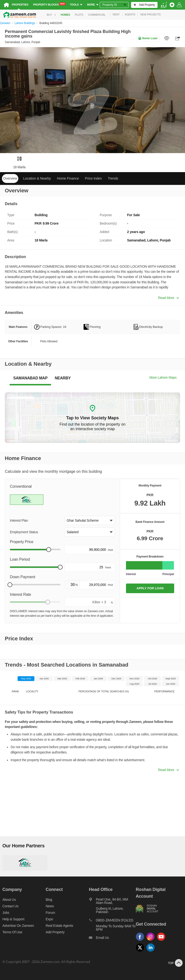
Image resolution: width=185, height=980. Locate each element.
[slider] (49, 550)
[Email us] (112, 939)
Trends (113, 178)
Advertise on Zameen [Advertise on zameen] (18, 926)
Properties (20, 5)
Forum (50, 913)
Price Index (93, 178)
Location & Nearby (37, 178)
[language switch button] (164, 5)
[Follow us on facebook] (141, 941)
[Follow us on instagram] (152, 941)
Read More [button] (168, 298)
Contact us (10, 906)
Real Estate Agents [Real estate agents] (59, 926)
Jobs (6, 913)
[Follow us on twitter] (141, 952)
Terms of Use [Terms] (12, 932)
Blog (49, 900)
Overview (10, 178)
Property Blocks (49, 4)
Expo (50, 919)
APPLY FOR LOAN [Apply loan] (150, 588)
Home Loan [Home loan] (148, 38)
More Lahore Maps (163, 377)
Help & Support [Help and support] (13, 919)
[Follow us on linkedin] (152, 952)
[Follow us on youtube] (162, 941)
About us (9, 900)
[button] (90, 520)
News (50, 906)
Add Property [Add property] (55, 932)
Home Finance (68, 178)
